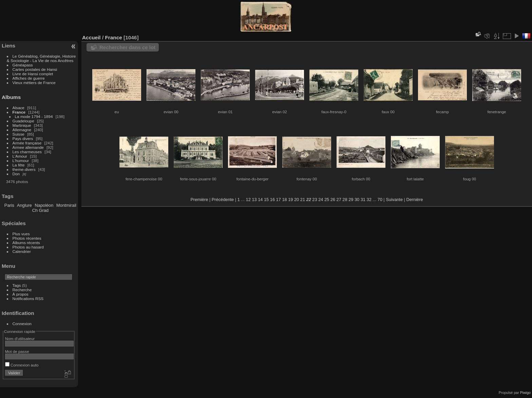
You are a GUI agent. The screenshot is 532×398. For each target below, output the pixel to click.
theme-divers (24, 169)
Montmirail (66, 205)
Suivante (394, 200)
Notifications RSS (28, 298)
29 (351, 200)
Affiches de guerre (29, 78)
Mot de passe (17, 351)
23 (315, 200)
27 (339, 200)
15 (266, 200)
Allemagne (22, 130)
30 (357, 200)
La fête (19, 165)
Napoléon (44, 205)
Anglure (24, 205)
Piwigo (525, 393)
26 (333, 200)
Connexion (22, 324)
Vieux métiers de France (34, 83)
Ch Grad (40, 210)
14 (260, 200)
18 (284, 200)
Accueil (91, 37)
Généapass (23, 65)
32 (369, 200)
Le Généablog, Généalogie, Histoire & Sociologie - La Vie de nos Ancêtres (41, 58)
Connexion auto (22, 365)
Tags (17, 285)
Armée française (27, 143)
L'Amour (20, 156)
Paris (9, 205)
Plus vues (21, 234)
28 (345, 200)
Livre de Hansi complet (33, 74)
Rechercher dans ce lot (127, 47)
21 (303, 200)
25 (327, 200)
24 (321, 200)
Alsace (18, 108)
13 (254, 200)
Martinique (22, 125)
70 (380, 200)
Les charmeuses (27, 152)
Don (16, 174)
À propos (21, 294)
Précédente (223, 200)
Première (199, 200)
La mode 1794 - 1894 (34, 116)
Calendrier (22, 251)
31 (363, 200)
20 (297, 200)
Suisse (18, 134)
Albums (11, 97)
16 (272, 200)
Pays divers (23, 138)
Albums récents (26, 243)
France (19, 112)
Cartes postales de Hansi (35, 69)
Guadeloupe (23, 121)
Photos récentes (27, 238)
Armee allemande (28, 147)
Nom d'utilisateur (20, 339)
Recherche (22, 290)
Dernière (415, 200)
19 (290, 200)
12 (248, 200)
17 (279, 200)
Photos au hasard (28, 247)
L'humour (21, 161)
